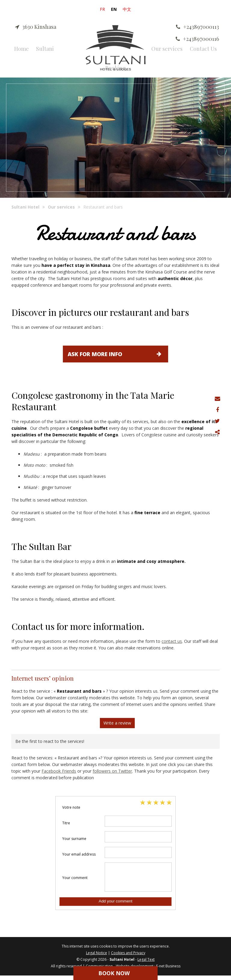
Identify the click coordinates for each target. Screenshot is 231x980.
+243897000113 (197, 27)
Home (22, 49)
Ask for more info (118, 354)
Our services (167, 49)
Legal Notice (97, 957)
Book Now (114, 973)
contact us (172, 641)
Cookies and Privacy (128, 957)
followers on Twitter (112, 771)
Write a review (117, 723)
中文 (127, 9)
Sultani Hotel (25, 207)
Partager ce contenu (218, 432)
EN (114, 9)
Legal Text (146, 964)
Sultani (45, 49)
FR (102, 9)
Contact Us (203, 49)
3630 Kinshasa (36, 27)
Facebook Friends (59, 771)
